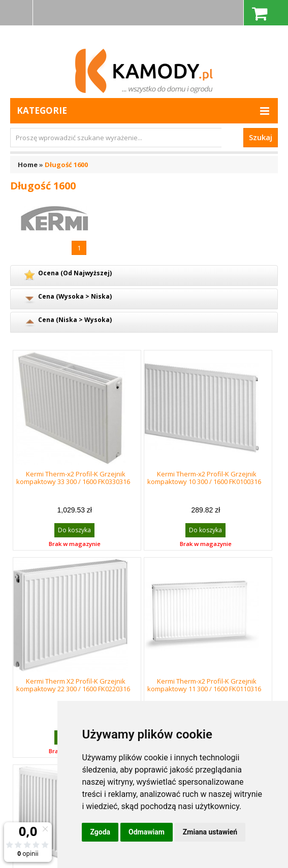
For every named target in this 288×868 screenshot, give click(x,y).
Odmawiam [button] (147, 832)
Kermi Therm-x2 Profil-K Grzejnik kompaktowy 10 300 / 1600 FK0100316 (204, 478)
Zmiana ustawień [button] (210, 832)
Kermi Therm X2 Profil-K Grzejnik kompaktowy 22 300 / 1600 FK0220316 (73, 685)
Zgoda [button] (100, 832)
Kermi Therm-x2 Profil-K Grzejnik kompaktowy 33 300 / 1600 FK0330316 (73, 478)
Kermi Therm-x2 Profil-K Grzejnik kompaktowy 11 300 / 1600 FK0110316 (204, 685)
